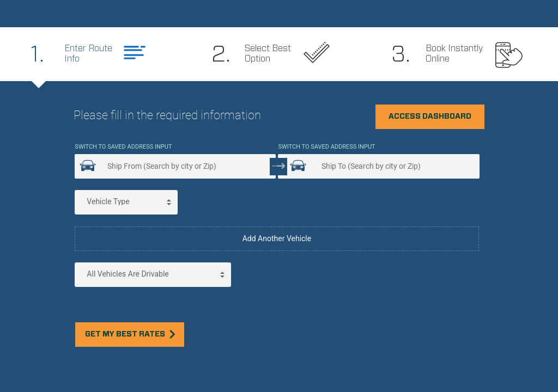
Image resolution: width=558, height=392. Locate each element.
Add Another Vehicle (277, 238)
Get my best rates (130, 334)
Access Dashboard (430, 117)
